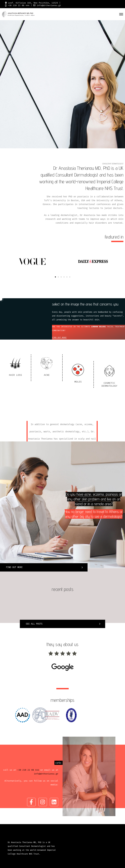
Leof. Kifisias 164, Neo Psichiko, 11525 (33, 3)
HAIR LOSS (15, 400)
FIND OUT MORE (59, 338)
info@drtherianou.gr (49, 5)
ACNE (47, 400)
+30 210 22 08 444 (19, 5)
